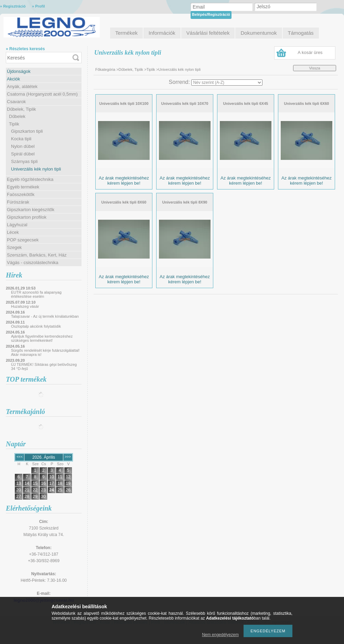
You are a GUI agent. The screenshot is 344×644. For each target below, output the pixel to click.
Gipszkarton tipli (27, 131)
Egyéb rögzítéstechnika (30, 179)
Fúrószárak (18, 202)
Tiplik (14, 124)
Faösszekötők (21, 194)
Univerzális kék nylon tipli (36, 169)
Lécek (13, 232)
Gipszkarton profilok (27, 217)
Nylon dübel (23, 146)
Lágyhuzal (17, 225)
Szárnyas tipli (24, 161)
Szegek (14, 247)
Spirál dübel (23, 154)
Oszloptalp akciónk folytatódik (36, 326)
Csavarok (16, 102)
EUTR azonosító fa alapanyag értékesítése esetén (36, 294)
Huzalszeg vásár (25, 306)
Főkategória (105, 69)
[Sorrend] (227, 83)
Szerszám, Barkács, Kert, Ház (37, 255)
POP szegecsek (23, 240)
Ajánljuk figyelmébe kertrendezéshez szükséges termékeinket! (42, 338)
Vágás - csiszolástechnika (33, 263)
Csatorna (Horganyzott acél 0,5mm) (42, 94)
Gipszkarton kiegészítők (31, 210)
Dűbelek (17, 116)
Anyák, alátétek (22, 86)
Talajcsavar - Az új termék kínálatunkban (45, 316)
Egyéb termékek (23, 187)
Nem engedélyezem (220, 635)
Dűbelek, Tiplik (21, 109)
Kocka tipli (21, 139)
